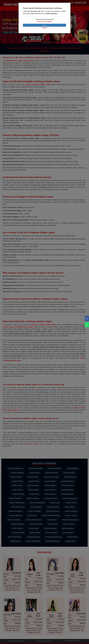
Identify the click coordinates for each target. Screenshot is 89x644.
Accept (45, 25)
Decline (44, 28)
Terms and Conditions (44, 22)
